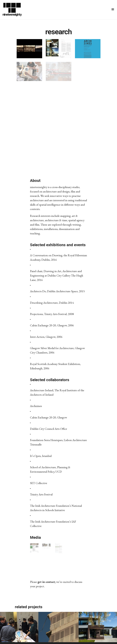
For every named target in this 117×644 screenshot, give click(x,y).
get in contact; (47, 582)
